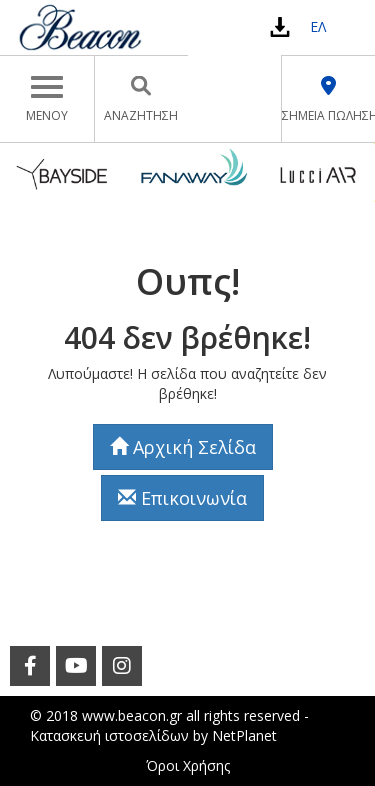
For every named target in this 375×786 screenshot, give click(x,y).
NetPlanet (244, 735)
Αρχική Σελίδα (183, 447)
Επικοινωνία (182, 498)
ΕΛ (318, 26)
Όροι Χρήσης (188, 765)
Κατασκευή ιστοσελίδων (109, 735)
